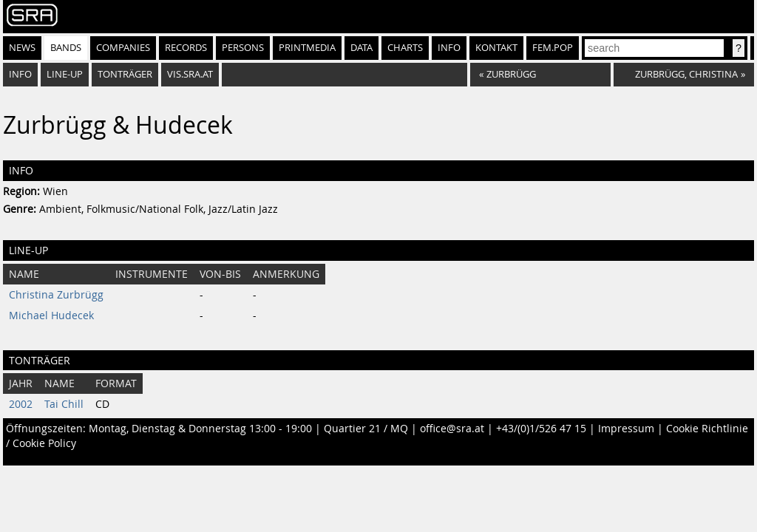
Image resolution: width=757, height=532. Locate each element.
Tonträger (125, 74)
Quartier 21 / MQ (366, 429)
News (22, 48)
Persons (243, 48)
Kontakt (496, 48)
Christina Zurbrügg (56, 295)
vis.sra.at (190, 74)
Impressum (626, 429)
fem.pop (553, 48)
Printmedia (307, 48)
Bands (66, 48)
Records (186, 48)
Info (449, 48)
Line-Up (65, 74)
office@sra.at (452, 429)
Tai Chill (64, 404)
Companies (123, 48)
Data (361, 48)
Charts (405, 48)
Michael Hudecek (51, 316)
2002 (21, 404)
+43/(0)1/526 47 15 (541, 429)
